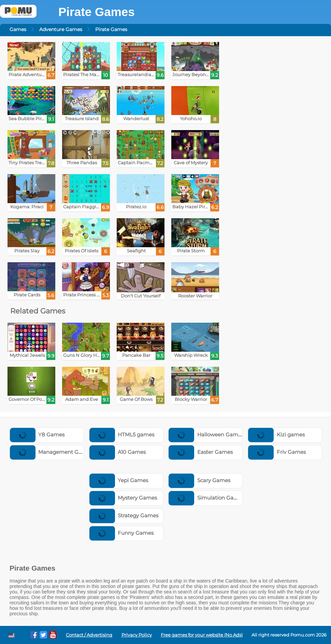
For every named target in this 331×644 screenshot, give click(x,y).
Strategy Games (124, 515)
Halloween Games (206, 435)
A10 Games (118, 452)
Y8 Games (37, 435)
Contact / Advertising (89, 635)
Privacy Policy (137, 635)
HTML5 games (122, 435)
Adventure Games (61, 29)
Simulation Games (206, 498)
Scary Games (199, 480)
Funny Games (122, 533)
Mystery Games (123, 498)
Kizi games (276, 435)
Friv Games (277, 452)
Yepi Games (119, 480)
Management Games (51, 452)
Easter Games (201, 452)
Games (18, 29)
